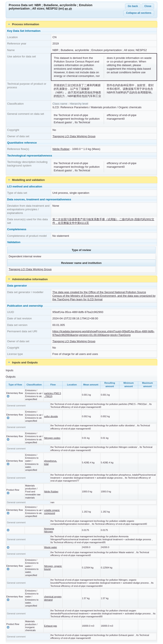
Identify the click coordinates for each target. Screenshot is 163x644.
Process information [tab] (23, 24)
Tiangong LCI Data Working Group (74, 136)
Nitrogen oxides (52, 438)
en (66, 9)
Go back (133, 6)
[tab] (81, 362)
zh (70, 9)
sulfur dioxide (51, 416)
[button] (8, 396)
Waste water (51, 547)
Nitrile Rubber (61, 149)
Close (148, 6)
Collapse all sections (139, 13)
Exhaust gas (51, 626)
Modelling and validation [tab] (26, 180)
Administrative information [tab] (27, 279)
